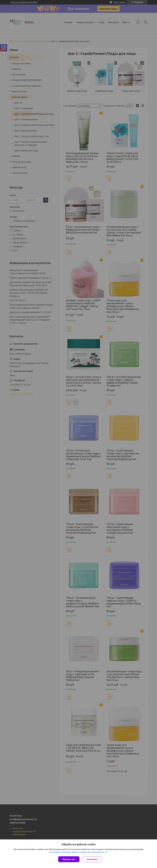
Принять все (69, 859)
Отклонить (92, 859)
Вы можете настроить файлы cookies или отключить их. (77, 852)
